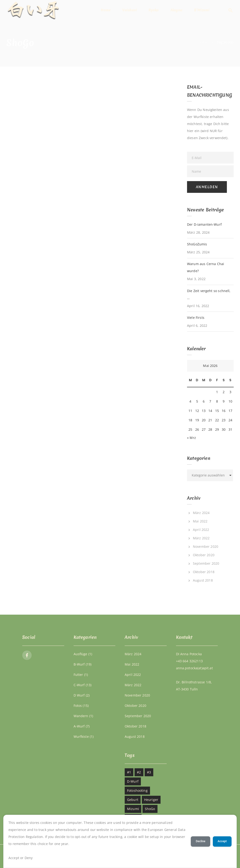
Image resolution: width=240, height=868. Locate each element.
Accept (222, 841)
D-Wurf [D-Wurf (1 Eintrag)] (133, 781)
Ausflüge (81, 654)
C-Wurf (79, 685)
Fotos (78, 706)
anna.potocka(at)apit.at (194, 668)
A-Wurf (79, 726)
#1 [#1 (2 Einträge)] (129, 772)
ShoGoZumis (197, 244)
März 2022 (201, 538)
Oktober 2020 (204, 555)
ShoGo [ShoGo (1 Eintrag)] (150, 809)
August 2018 (203, 580)
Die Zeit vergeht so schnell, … (209, 294)
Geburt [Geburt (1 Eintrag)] (133, 800)
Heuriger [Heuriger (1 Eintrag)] (151, 800)
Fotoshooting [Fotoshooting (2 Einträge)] (137, 790)
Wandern (81, 716)
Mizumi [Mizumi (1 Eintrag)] (133, 809)
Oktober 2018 (204, 572)
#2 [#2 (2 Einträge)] (139, 772)
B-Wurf (79, 664)
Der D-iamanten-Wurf (204, 224)
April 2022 (201, 530)
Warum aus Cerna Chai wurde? (206, 267)
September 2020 (206, 563)
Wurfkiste (81, 737)
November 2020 (206, 546)
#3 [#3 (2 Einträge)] (149, 772)
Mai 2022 (200, 521)
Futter (78, 675)
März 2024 (201, 513)
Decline (201, 841)
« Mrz (191, 438)
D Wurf (79, 695)
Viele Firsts (196, 318)
